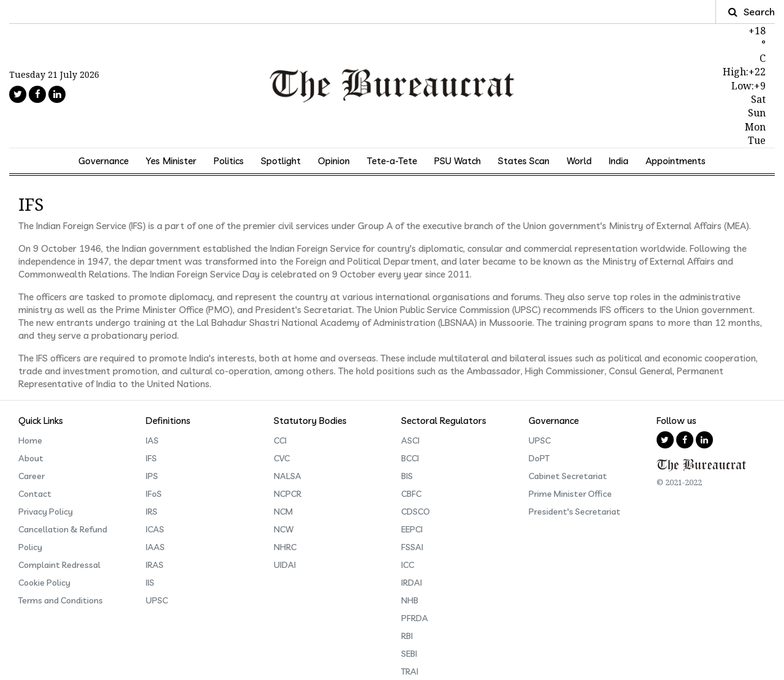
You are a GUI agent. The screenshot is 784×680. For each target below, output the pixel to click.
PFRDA (415, 618)
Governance (104, 161)
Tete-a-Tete (392, 161)
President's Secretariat (575, 512)
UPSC (157, 600)
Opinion (334, 161)
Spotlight (281, 161)
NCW (284, 529)
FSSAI (412, 547)
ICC (408, 565)
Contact (35, 494)
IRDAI (412, 583)
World (579, 161)
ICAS (155, 529)
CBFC (411, 494)
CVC (282, 458)
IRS (152, 512)
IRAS (155, 565)
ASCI (410, 440)
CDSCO (416, 512)
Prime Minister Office (570, 494)
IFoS (154, 494)
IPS (152, 476)
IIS (150, 583)
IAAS (155, 547)
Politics (229, 161)
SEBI (409, 654)
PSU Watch (458, 161)
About (31, 458)
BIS (407, 476)
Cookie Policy (44, 583)
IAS (152, 440)
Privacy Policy (46, 512)
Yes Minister (171, 161)
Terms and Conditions (61, 600)
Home (30, 440)
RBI (407, 636)
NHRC (285, 547)
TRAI (410, 671)
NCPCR (288, 494)
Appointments (676, 161)
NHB (410, 600)
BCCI (410, 458)
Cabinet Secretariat (568, 476)
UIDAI (285, 565)
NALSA (288, 476)
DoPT (539, 458)
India (619, 161)
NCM (283, 512)
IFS (151, 458)
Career (32, 476)
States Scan (524, 161)
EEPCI (412, 529)
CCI (280, 440)
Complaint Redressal (59, 565)
